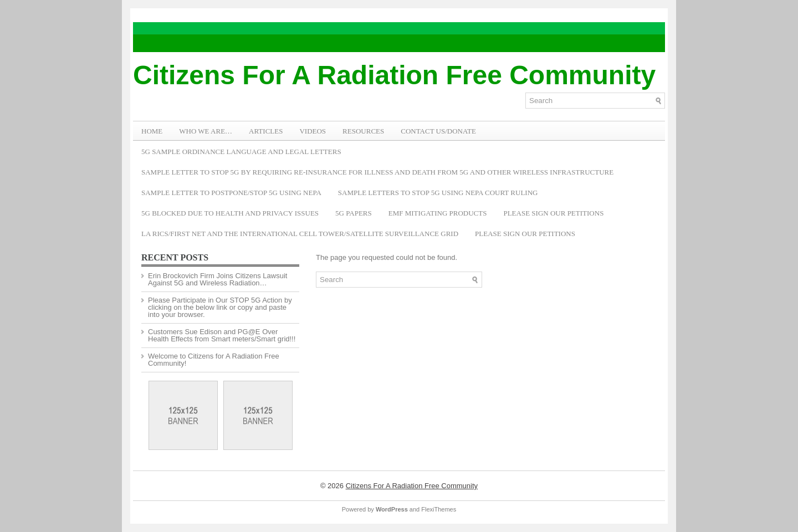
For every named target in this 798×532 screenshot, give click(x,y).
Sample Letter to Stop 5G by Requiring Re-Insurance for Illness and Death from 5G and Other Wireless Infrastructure (377, 172)
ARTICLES (266, 131)
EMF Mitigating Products (438, 213)
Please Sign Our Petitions (553, 213)
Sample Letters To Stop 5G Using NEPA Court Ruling (438, 193)
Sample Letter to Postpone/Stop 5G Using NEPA (231, 193)
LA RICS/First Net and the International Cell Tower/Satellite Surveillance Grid (300, 234)
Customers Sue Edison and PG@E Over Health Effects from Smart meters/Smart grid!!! (222, 335)
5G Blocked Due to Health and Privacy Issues (230, 213)
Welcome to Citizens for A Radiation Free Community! (214, 360)
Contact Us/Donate (438, 131)
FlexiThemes (439, 509)
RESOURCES (363, 131)
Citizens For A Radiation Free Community (394, 75)
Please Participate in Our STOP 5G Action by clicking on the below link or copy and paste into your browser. (220, 307)
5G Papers (354, 213)
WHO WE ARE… (206, 131)
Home (152, 131)
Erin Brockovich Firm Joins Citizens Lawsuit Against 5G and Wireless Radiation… (218, 279)
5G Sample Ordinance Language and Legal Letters (241, 152)
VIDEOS (313, 131)
